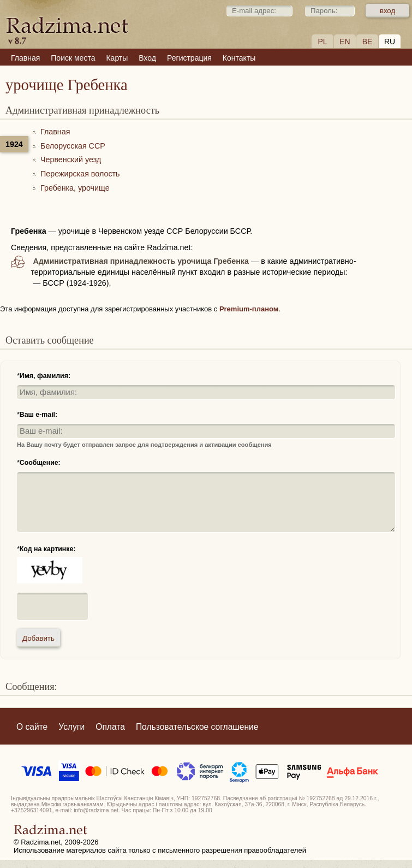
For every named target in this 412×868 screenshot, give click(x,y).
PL (322, 42)
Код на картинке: (48, 549)
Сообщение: (40, 463)
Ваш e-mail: (38, 415)
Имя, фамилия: (45, 376)
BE (368, 42)
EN (345, 42)
